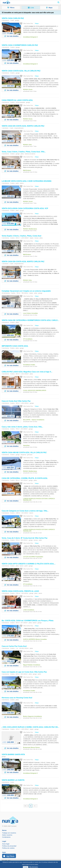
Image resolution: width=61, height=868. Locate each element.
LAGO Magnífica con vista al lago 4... (27, 372)
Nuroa (6, 2)
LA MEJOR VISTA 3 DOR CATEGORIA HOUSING (27, 181)
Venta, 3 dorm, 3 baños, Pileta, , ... (24, 152)
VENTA (13, 18)
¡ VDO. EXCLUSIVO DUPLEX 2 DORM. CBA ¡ (31, 727)
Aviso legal (6, 844)
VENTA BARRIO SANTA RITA (13, 754)
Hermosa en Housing (17, 698)
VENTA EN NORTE (23, 126)
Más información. (34, 867)
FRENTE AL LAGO (17, 100)
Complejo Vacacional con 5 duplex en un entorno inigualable (26, 291)
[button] (11, 8)
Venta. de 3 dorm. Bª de (25, 538)
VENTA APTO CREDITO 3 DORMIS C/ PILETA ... (29, 564)
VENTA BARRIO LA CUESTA (13, 780)
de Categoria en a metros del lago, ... (25, 511)
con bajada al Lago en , (24, 672)
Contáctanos (6, 837)
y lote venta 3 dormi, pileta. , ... (22, 427)
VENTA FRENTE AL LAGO (20, 591)
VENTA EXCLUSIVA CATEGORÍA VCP (25, 208)
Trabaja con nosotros (9, 833)
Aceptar (26, 867)
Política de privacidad (9, 846)
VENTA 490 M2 (24, 453)
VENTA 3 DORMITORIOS (20, 45)
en (16, 401)
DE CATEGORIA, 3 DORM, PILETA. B (25, 478)
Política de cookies (8, 848)
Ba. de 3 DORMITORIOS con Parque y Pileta (28, 621)
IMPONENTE (15, 346)
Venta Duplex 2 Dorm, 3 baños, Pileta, (21, 236)
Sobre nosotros (7, 835)
